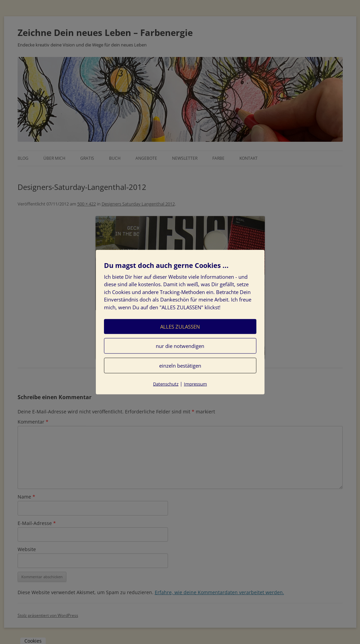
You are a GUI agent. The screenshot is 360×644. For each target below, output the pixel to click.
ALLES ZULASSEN (180, 327)
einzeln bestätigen (180, 366)
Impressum (195, 384)
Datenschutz (166, 384)
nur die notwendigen (180, 346)
